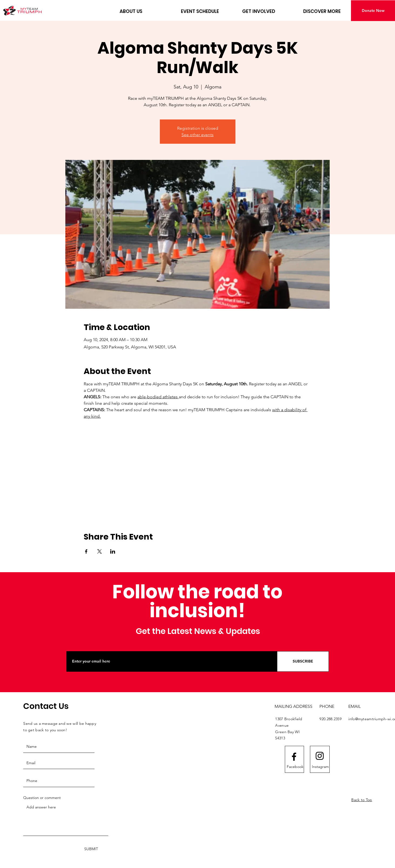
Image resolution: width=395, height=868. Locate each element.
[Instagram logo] (320, 756)
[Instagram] (320, 767)
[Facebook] (295, 767)
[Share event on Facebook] (86, 551)
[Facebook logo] (294, 757)
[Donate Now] (373, 11)
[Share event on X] (99, 551)
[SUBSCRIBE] (303, 661)
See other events (197, 135)
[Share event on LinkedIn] (113, 551)
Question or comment (42, 798)
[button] (146, 11)
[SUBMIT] (91, 849)
